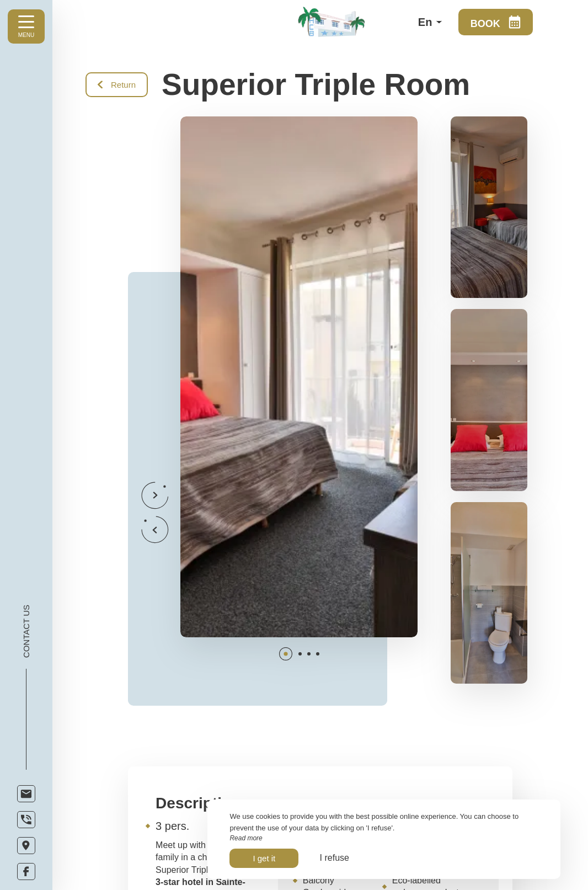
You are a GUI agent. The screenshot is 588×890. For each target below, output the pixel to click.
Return (117, 85)
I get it (264, 858)
